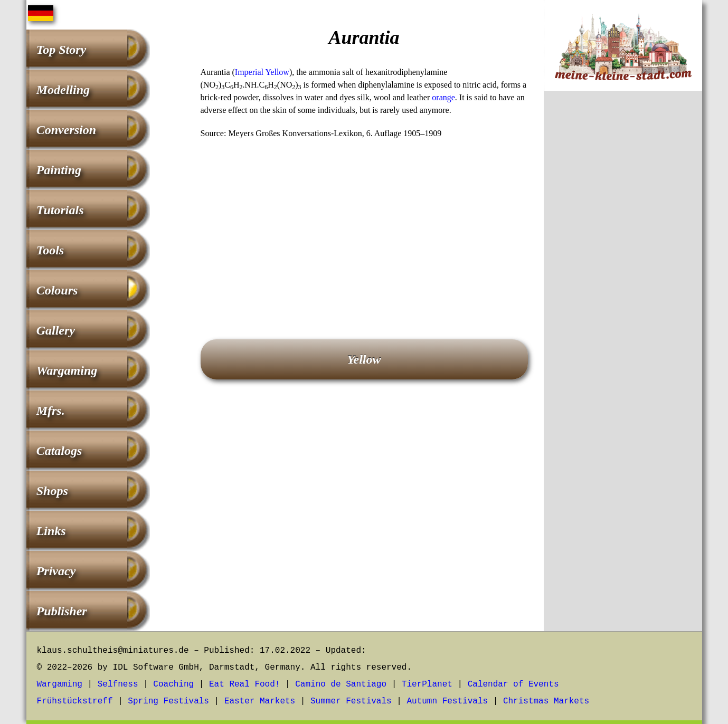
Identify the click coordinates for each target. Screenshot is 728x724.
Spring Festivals (168, 701)
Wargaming (67, 370)
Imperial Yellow (262, 72)
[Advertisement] (364, 224)
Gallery (56, 330)
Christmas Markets (546, 701)
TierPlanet (427, 684)
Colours (57, 290)
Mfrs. (51, 411)
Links (51, 531)
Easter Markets (260, 701)
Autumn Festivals (447, 701)
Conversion (66, 130)
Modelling (63, 90)
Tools (50, 250)
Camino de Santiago (341, 684)
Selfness (118, 684)
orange (443, 97)
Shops (52, 491)
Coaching (173, 684)
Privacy (56, 571)
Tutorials (60, 210)
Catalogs (59, 451)
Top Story (61, 50)
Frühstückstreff (75, 701)
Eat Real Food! (244, 684)
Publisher (62, 611)
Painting (59, 170)
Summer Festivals (351, 701)
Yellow (364, 359)
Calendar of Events (513, 684)
